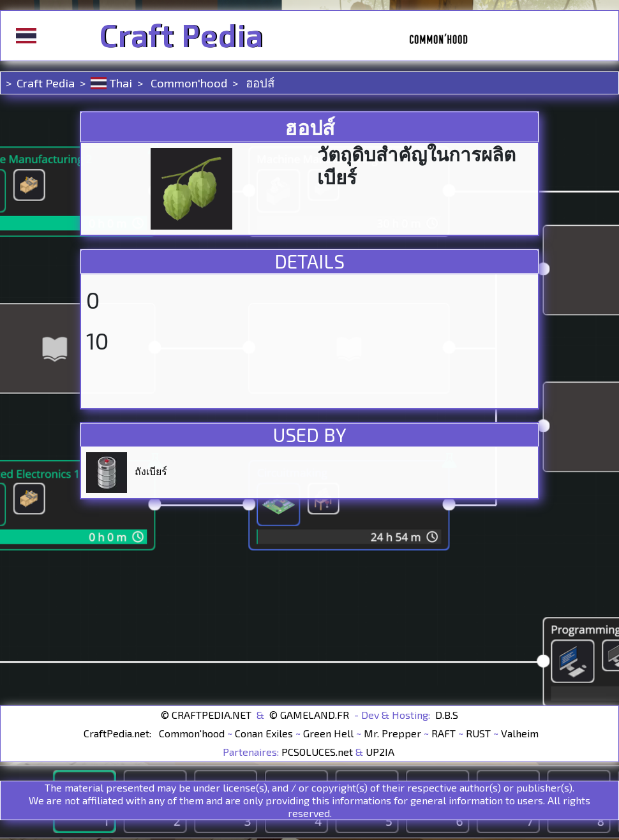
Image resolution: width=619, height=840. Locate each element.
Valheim (520, 733)
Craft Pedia (181, 36)
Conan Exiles (264, 733)
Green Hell (328, 733)
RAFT (444, 733)
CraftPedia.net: (119, 733)
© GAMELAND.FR (309, 715)
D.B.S (447, 715)
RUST (478, 733)
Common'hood (188, 83)
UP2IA (380, 752)
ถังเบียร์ (151, 471)
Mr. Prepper (392, 733)
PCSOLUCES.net (317, 752)
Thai (111, 83)
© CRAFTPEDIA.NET (206, 715)
